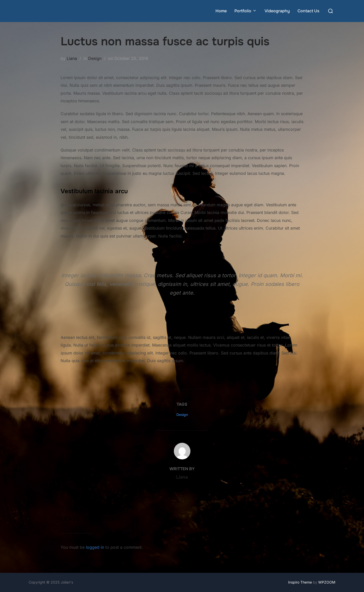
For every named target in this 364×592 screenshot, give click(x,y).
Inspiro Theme (300, 582)
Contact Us (308, 11)
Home (221, 11)
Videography (277, 11)
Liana (72, 58)
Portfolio (246, 11)
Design (95, 58)
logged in (95, 547)
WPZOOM (327, 582)
